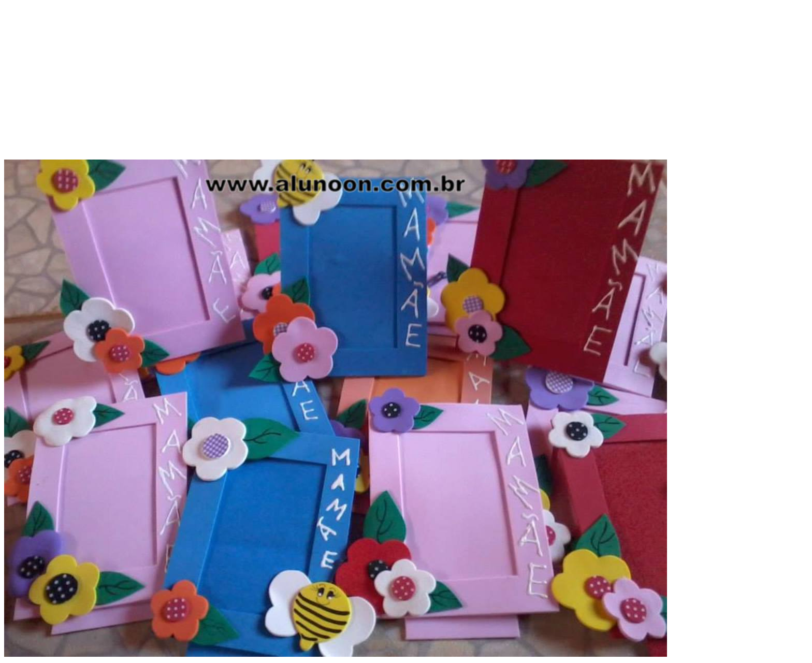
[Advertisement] (406, 87)
